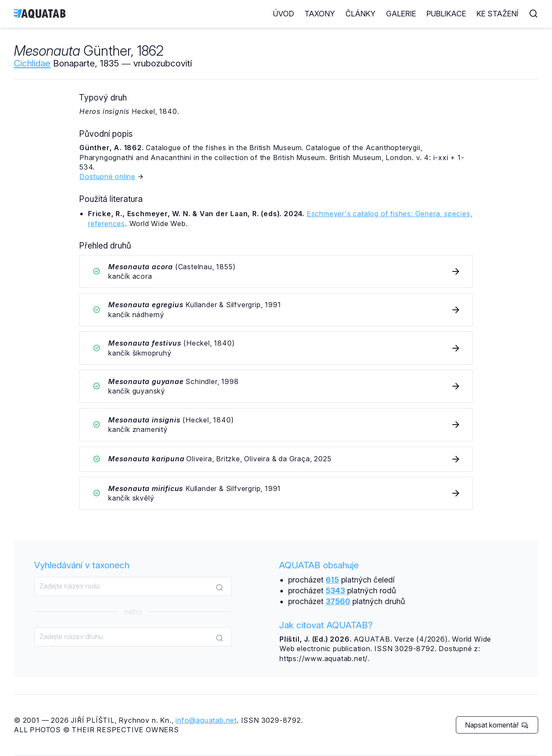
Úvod (284, 14)
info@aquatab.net (206, 720)
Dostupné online (107, 176)
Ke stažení (497, 14)
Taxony (320, 14)
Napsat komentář (497, 725)
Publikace (446, 14)
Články (361, 14)
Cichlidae (32, 63)
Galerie (401, 14)
